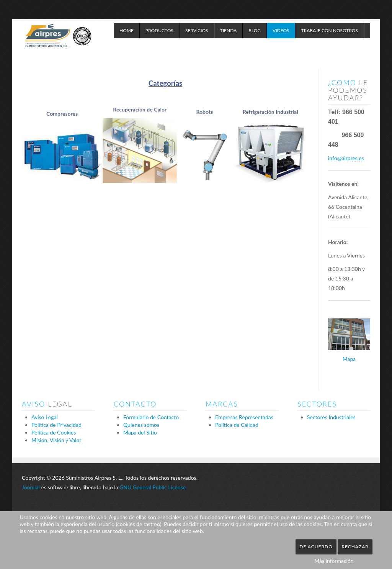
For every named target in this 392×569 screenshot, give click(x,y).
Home (127, 30)
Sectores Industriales (331, 417)
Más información (334, 561)
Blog (255, 30)
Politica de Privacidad (56, 425)
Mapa (349, 359)
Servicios (197, 30)
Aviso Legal (45, 417)
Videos (281, 30)
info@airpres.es (346, 158)
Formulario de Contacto (151, 417)
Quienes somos (141, 425)
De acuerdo (316, 547)
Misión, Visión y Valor (56, 440)
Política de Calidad (237, 425)
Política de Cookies (54, 432)
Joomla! (31, 487)
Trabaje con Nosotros (330, 30)
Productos (159, 30)
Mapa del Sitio (140, 432)
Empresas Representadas (244, 417)
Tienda (229, 30)
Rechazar (355, 547)
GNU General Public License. (153, 487)
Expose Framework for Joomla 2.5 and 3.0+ (58, 42)
